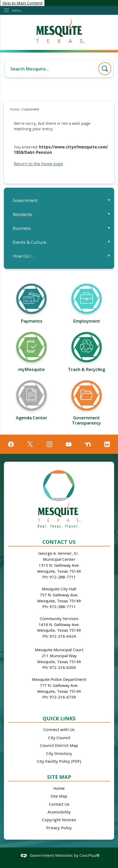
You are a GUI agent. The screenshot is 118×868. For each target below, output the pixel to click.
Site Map (59, 777)
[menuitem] (59, 200)
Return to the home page (38, 164)
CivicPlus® (90, 855)
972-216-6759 (63, 697)
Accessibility (59, 812)
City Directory (59, 753)
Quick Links (59, 718)
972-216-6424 (63, 636)
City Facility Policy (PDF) (59, 761)
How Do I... (24, 256)
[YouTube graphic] (69, 444)
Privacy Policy (59, 828)
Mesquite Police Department (59, 679)
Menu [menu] (17, 10)
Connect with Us (59, 729)
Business (22, 228)
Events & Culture (30, 242)
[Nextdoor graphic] (88, 444)
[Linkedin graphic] (107, 444)
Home (15, 109)
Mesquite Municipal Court (59, 650)
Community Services (59, 618)
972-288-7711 (63, 577)
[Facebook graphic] (11, 444)
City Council (59, 738)
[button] (105, 69)
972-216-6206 (63, 667)
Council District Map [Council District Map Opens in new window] (59, 745)
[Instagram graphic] (49, 444)
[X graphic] (30, 444)
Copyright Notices (59, 820)
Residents (22, 214)
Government (25, 200)
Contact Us (59, 804)
